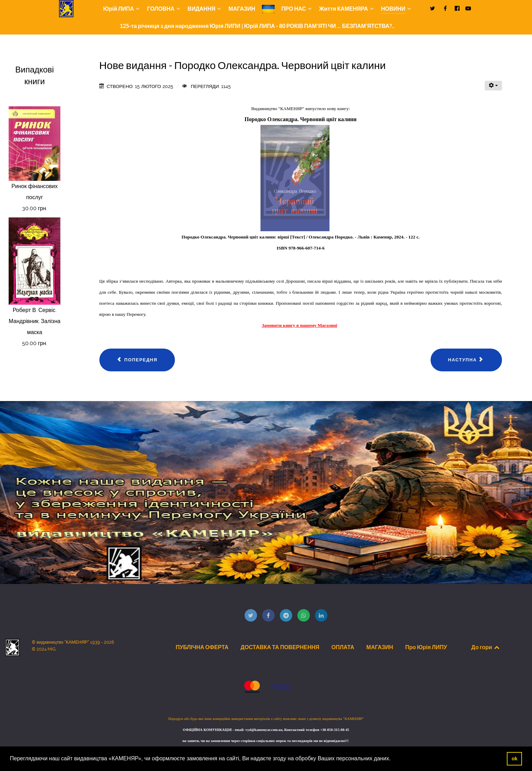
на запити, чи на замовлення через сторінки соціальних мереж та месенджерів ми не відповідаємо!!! (266, 741)
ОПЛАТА (343, 647)
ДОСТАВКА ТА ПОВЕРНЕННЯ (280, 647)
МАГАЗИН (380, 647)
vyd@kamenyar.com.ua (264, 730)
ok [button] (515, 759)
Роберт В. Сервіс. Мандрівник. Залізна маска (35, 321)
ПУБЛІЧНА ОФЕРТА (202, 647)
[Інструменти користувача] (493, 86)
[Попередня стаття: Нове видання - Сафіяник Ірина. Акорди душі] (137, 360)
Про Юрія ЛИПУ (426, 647)
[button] (393, 759)
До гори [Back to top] (486, 647)
